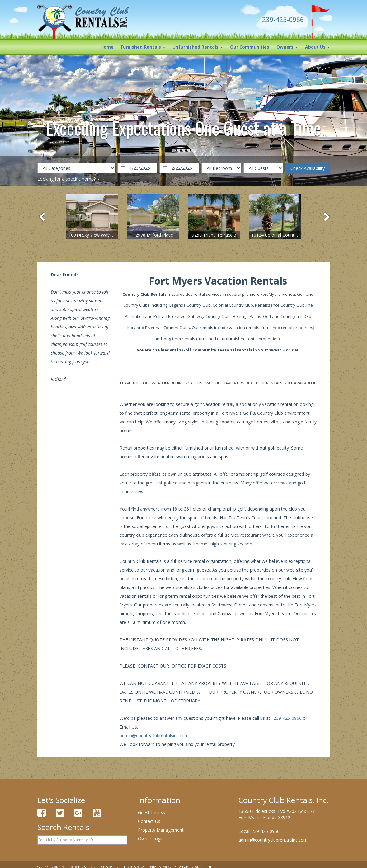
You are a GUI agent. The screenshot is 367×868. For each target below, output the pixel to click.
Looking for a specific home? (69, 179)
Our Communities (250, 47)
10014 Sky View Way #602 (95, 235)
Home (107, 47)
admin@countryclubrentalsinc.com (154, 736)
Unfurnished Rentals (198, 47)
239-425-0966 (288, 718)
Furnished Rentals (143, 47)
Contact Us (149, 821)
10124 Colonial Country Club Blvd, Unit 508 (294, 235)
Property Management (161, 830)
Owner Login (151, 839)
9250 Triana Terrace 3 (214, 235)
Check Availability (308, 168)
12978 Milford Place (153, 235)
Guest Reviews (153, 812)
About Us (318, 47)
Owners (287, 47)
